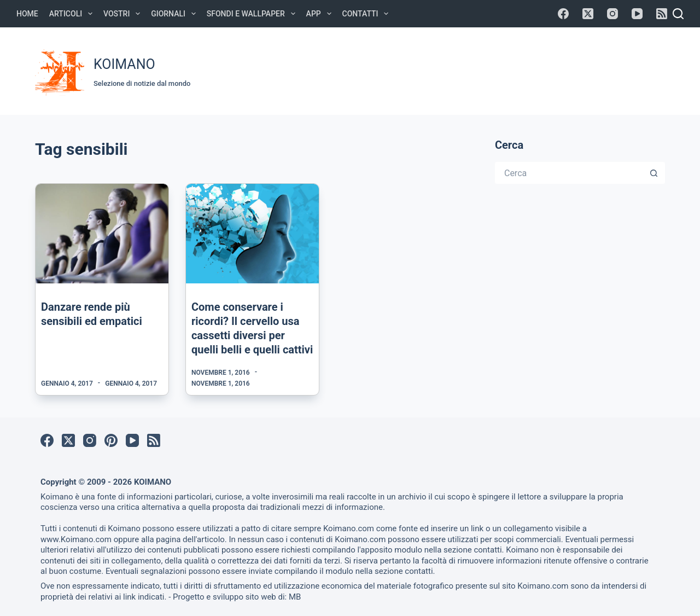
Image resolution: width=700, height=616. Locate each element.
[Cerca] (678, 14)
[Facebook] (563, 14)
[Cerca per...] (569, 173)
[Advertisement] (460, 69)
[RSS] (662, 14)
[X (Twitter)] (588, 14)
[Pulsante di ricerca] (654, 173)
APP (321, 14)
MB (295, 597)
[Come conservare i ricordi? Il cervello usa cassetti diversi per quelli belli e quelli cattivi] (252, 234)
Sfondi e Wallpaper (253, 14)
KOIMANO (124, 64)
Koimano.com (349, 528)
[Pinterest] (111, 440)
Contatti (368, 14)
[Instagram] (612, 14)
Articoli (73, 14)
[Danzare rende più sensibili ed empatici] (102, 234)
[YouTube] (637, 14)
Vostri (124, 14)
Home (27, 14)
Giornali (176, 14)
